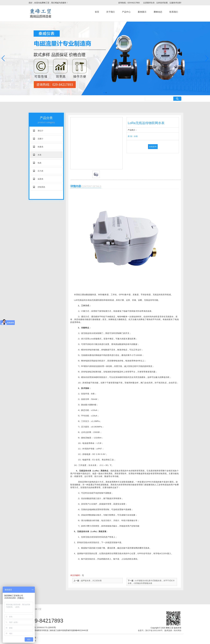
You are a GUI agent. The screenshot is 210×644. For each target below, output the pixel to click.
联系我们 (174, 12)
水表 (37, 155)
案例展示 (142, 12)
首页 (97, 12)
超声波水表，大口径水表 (91, 581)
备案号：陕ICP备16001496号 (150, 630)
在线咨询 (153, 147)
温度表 (38, 179)
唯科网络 (178, 630)
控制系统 (39, 187)
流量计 (38, 139)
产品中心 (126, 12)
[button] (104, 93)
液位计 (38, 131)
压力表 (38, 171)
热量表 (38, 147)
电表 (37, 163)
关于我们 (110, 12)
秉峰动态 (158, 12)
